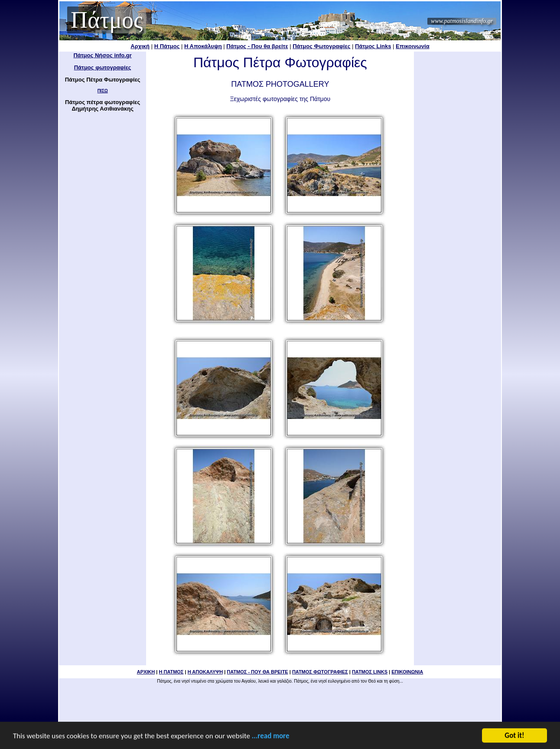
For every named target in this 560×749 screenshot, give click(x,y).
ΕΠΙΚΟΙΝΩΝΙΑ (407, 672)
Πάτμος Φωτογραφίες (321, 46)
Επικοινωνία (413, 46)
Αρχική (140, 46)
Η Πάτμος (167, 46)
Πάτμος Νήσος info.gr (102, 55)
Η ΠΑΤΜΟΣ (171, 672)
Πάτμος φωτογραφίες (103, 67)
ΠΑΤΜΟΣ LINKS (370, 672)
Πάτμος (107, 20)
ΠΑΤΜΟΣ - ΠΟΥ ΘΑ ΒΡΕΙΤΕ (257, 672)
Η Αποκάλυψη (203, 46)
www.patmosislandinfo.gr (462, 21)
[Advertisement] (458, 182)
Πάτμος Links (373, 46)
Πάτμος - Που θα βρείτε (257, 46)
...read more (271, 737)
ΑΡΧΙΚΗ (146, 672)
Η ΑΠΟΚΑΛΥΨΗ (205, 672)
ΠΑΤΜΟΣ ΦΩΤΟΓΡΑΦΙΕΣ (320, 672)
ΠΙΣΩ (103, 91)
